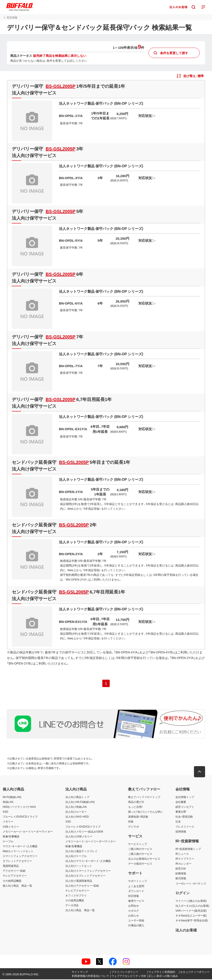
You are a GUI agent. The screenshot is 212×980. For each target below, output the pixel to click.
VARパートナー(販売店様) (191, 911)
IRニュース (182, 855)
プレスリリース (185, 827)
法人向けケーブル (76, 857)
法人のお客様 (186, 931)
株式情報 (181, 879)
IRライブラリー (185, 859)
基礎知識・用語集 (138, 817)
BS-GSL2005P (60, 86)
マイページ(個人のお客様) (191, 901)
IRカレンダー (183, 864)
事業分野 (181, 812)
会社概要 (181, 803)
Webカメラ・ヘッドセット (18, 852)
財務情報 (181, 874)
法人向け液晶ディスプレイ (81, 852)
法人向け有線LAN (76, 808)
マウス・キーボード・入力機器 (20, 847)
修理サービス (136, 901)
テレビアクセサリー (15, 876)
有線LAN (8, 803)
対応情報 (134, 896)
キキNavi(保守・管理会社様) (192, 921)
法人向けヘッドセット (79, 867)
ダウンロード (136, 892)
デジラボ (134, 827)
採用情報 (181, 832)
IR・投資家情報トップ (188, 850)
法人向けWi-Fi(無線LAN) (80, 803)
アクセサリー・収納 (14, 872)
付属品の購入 (136, 926)
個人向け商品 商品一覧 (17, 886)
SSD (5, 812)
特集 (131, 822)
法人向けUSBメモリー (79, 837)
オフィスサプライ (76, 896)
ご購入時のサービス (140, 850)
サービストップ (138, 845)
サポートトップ (138, 882)
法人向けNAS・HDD (77, 817)
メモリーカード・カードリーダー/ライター (28, 832)
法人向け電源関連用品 (79, 881)
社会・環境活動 (184, 817)
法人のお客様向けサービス (144, 859)
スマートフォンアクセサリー (20, 857)
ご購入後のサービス (140, 855)
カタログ (134, 911)
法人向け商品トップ (77, 798)
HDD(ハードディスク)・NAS (19, 808)
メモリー (8, 822)
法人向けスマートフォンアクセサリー (88, 872)
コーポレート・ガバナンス (191, 884)
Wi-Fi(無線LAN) (12, 798)
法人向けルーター (76, 812)
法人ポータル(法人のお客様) (192, 906)
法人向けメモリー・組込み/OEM (84, 832)
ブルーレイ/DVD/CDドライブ (20, 817)
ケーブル (8, 842)
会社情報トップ (185, 798)
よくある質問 (136, 887)
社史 (178, 822)
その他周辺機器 (12, 881)
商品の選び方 (136, 803)
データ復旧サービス (140, 864)
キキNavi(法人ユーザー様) (191, 916)
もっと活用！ (136, 808)
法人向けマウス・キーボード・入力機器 (88, 862)
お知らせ (134, 916)
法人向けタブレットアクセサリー (85, 876)
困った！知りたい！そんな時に (146, 812)
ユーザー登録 (136, 921)
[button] (200, 773)
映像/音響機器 (11, 837)
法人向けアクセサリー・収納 (82, 886)
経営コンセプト (185, 808)
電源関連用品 (11, 867)
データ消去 (72, 906)
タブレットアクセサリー (17, 862)
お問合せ (134, 906)
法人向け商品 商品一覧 (80, 911)
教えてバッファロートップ (144, 798)
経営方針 (181, 869)
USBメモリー (11, 827)
